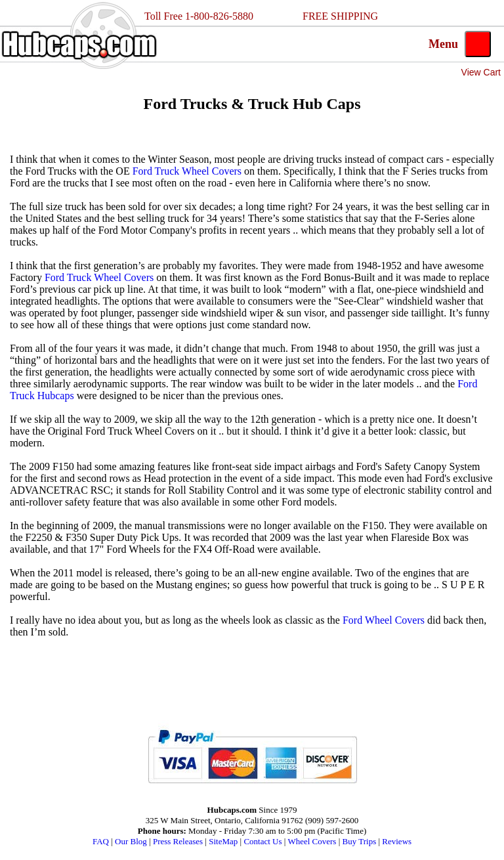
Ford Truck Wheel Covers (187, 171)
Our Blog (131, 841)
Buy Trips (360, 841)
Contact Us (262, 841)
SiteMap (223, 841)
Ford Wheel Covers (384, 620)
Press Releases (178, 841)
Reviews (397, 841)
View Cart (481, 72)
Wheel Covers (312, 841)
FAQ (101, 841)
